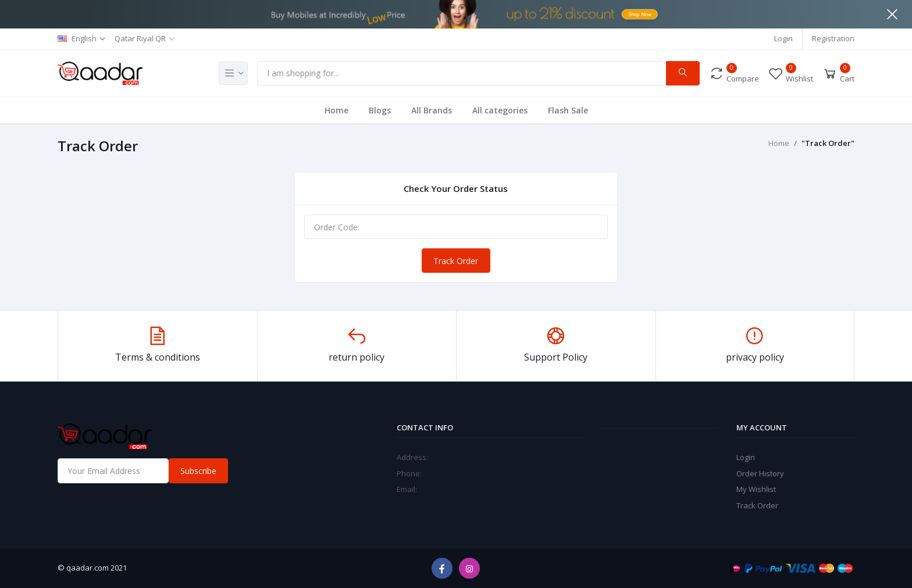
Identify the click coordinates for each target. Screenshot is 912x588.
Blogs (380, 110)
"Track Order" (828, 143)
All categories (500, 110)
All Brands (432, 110)
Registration (833, 38)
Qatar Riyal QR (140, 38)
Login (783, 38)
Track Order (456, 261)
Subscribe (198, 471)
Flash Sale (568, 110)
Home (336, 110)
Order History (760, 473)
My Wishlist (756, 489)
